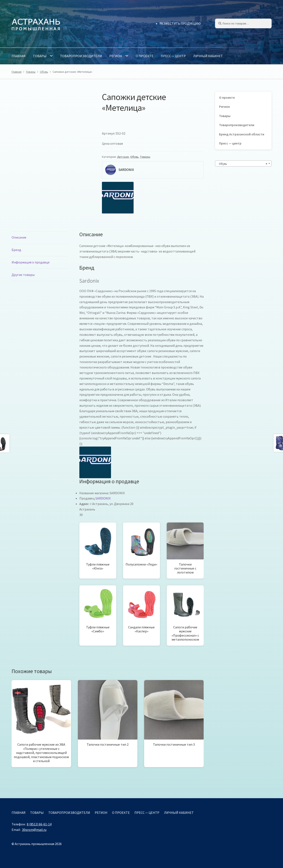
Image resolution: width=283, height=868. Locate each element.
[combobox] (243, 163)
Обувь (44, 72)
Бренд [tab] (16, 250)
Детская (123, 157)
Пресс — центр (173, 56)
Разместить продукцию (180, 24)
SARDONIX (103, 498)
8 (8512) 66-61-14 (39, 824)
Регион (116, 56)
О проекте (145, 56)
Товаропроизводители (81, 56)
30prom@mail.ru (34, 830)
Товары (40, 56)
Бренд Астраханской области (242, 134)
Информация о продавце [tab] (31, 262)
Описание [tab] (19, 237)
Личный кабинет (208, 56)
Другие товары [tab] (23, 275)
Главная (19, 56)
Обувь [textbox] (242, 164)
